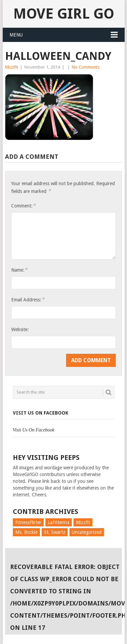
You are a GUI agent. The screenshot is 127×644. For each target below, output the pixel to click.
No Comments (86, 67)
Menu (16, 35)
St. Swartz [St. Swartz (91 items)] (55, 532)
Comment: (23, 206)
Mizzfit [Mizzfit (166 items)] (83, 522)
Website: (20, 329)
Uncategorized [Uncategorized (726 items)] (87, 532)
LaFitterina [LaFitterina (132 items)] (59, 522)
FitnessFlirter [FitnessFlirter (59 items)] (28, 522)
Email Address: (28, 300)
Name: (19, 270)
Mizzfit (12, 67)
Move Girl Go (64, 14)
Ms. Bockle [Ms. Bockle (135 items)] (26, 532)
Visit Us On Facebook (41, 413)
